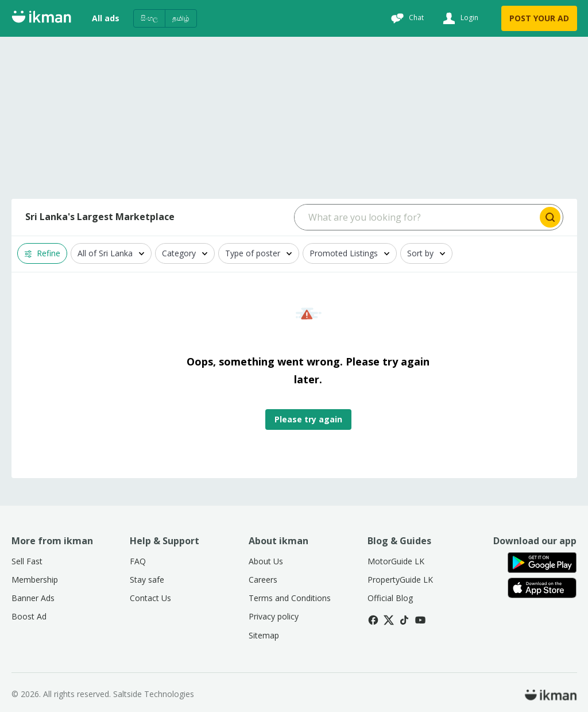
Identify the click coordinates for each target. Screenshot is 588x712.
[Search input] (416, 217)
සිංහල (149, 18)
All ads (106, 18)
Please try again (308, 419)
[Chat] (406, 18)
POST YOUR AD (539, 18)
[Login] (459, 18)
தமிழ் (181, 18)
